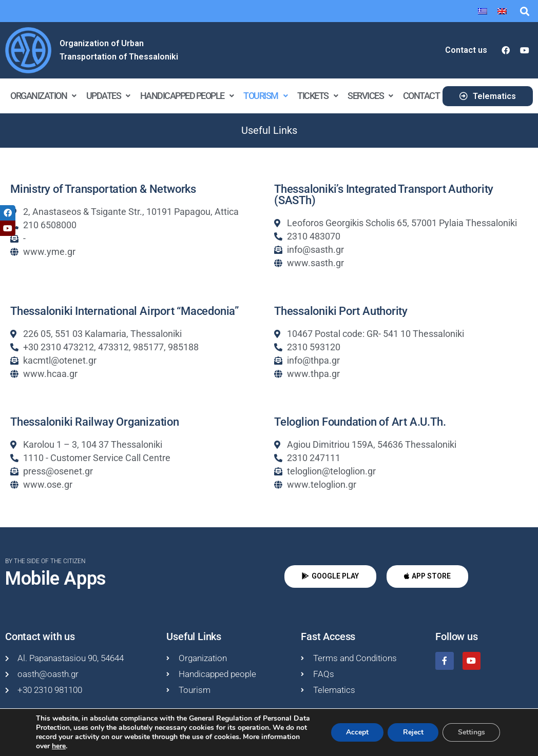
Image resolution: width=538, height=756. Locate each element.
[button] (524, 11)
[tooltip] (8, 213)
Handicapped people (187, 96)
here (59, 746)
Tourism (265, 96)
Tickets (317, 96)
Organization (43, 96)
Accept (356, 732)
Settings (471, 732)
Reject (412, 732)
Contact (421, 96)
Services (370, 96)
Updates (108, 96)
